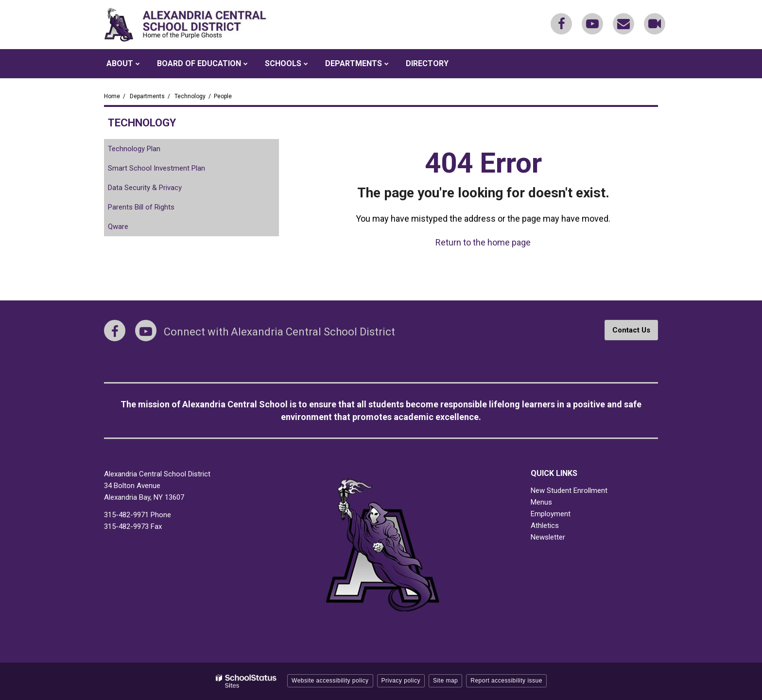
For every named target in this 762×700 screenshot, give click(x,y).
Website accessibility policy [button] (330, 681)
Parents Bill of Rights (154, 209)
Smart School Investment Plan (156, 168)
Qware (131, 228)
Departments (147, 96)
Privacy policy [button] (401, 681)
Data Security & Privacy (145, 188)
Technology (190, 96)
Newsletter (548, 537)
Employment (551, 514)
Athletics (545, 525)
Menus (541, 502)
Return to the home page (483, 242)
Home (112, 96)
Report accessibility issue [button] (506, 681)
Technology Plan (134, 149)
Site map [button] (445, 681)
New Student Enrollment (569, 490)
